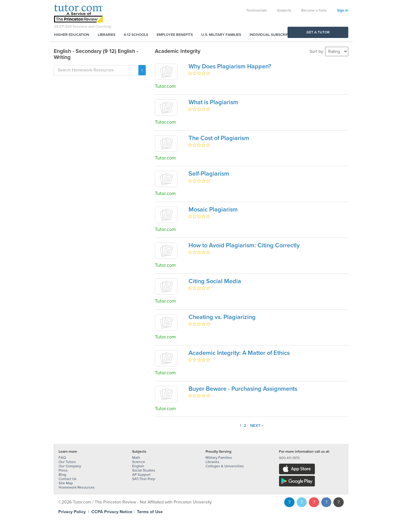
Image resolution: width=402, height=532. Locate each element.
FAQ (62, 458)
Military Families (219, 458)
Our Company (70, 466)
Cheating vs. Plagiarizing (222, 317)
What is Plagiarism (213, 102)
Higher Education (72, 35)
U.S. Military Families (221, 35)
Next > (257, 426)
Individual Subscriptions (274, 35)
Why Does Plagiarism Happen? (230, 67)
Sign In (343, 10)
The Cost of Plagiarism (219, 138)
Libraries (107, 35)
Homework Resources (77, 487)
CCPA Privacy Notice (112, 512)
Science (139, 462)
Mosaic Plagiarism (213, 210)
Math (136, 458)
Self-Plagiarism (209, 174)
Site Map (66, 483)
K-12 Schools (136, 35)
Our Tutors (67, 462)
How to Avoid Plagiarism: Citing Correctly (244, 245)
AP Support (141, 475)
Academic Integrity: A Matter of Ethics (239, 353)
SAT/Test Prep (144, 479)
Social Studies (144, 470)
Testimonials (257, 10)
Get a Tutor (318, 32)
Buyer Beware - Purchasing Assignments (243, 389)
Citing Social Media (215, 281)
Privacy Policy (72, 512)
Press (63, 470)
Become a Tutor (314, 10)
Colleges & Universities (225, 466)
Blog (62, 475)
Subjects (284, 10)
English (138, 466)
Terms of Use (150, 512)
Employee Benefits (175, 35)
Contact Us (68, 479)
